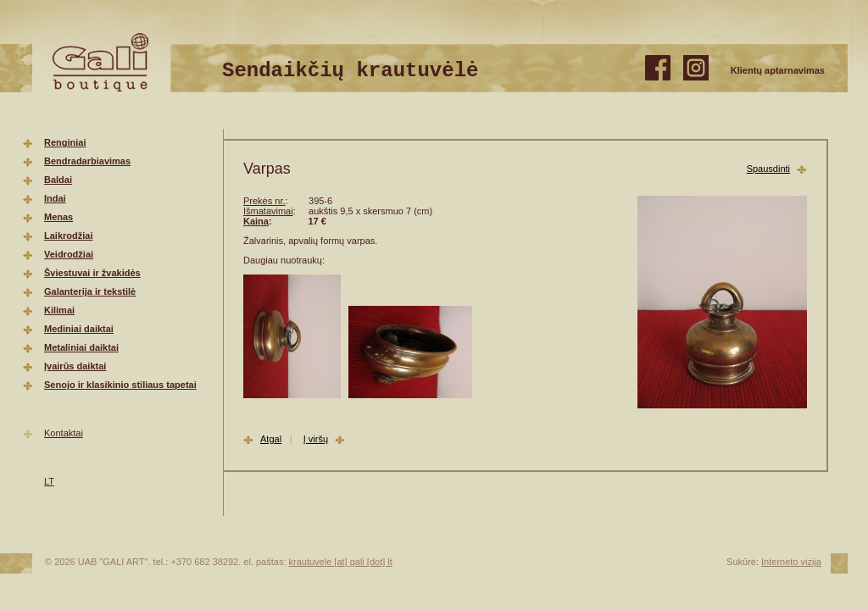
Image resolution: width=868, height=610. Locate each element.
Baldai (58, 180)
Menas (58, 217)
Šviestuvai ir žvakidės (92, 273)
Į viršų (316, 439)
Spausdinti (768, 169)
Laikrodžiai (68, 236)
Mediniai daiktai (79, 329)
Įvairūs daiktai (75, 366)
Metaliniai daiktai (81, 347)
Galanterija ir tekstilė (90, 291)
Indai (55, 198)
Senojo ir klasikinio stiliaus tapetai (120, 385)
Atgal (271, 439)
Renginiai (65, 142)
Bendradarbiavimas (87, 161)
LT (49, 481)
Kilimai (59, 310)
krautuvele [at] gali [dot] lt (341, 562)
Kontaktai (64, 433)
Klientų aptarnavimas (778, 70)
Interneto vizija (791, 562)
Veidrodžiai (69, 254)
